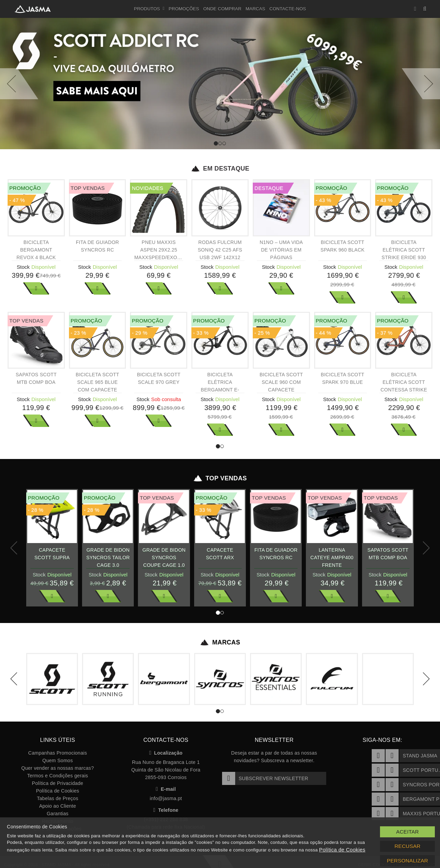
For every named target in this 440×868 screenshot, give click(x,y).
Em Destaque (220, 169)
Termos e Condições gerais (58, 776)
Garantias (57, 814)
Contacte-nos (288, 9)
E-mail (166, 789)
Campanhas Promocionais (58, 753)
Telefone (166, 810)
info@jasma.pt (166, 798)
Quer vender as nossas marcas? (58, 768)
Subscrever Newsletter (265, 778)
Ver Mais (36, 288)
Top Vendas (220, 478)
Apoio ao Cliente (57, 806)
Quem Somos (58, 760)
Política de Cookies (57, 791)
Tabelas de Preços (58, 798)
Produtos (149, 9)
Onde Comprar (222, 9)
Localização (166, 753)
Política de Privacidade (58, 783)
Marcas (255, 9)
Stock (23, 267)
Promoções (184, 9)
